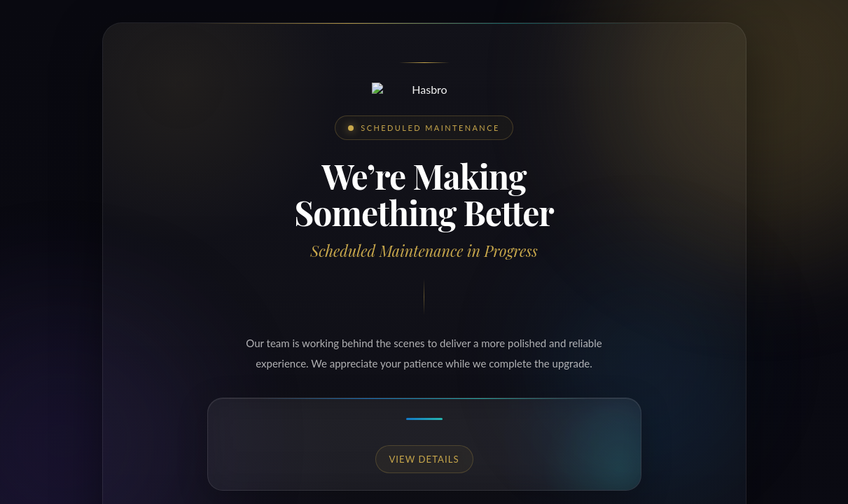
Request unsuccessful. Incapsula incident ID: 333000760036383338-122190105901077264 (424, 252)
